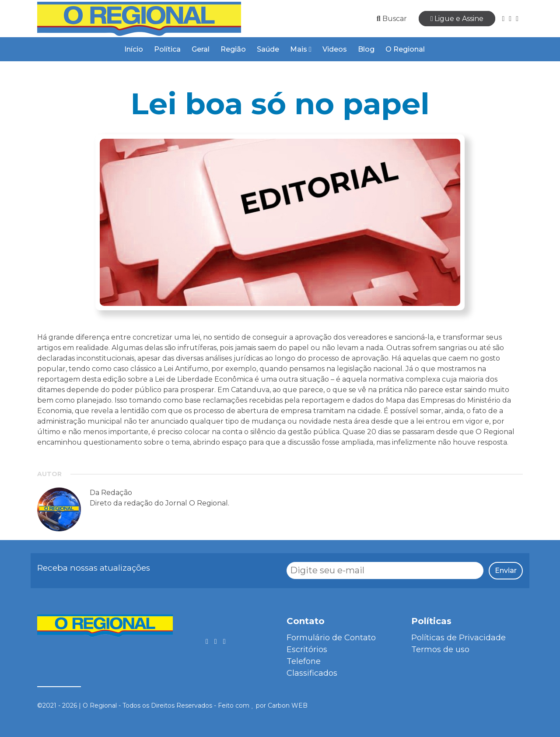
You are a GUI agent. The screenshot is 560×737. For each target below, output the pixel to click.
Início (134, 49)
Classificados (312, 673)
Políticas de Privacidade (458, 638)
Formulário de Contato (331, 638)
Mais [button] (301, 49)
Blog (366, 49)
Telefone (304, 661)
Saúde (268, 49)
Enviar (506, 570)
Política (167, 49)
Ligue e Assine (457, 19)
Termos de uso (440, 649)
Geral (201, 49)
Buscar (392, 19)
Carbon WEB (288, 705)
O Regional (405, 49)
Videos (335, 49)
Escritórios (307, 649)
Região (233, 49)
